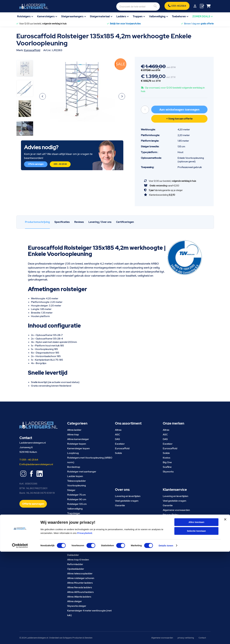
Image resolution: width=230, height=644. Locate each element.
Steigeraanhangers (72, 16)
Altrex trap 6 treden (78, 560)
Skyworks (168, 472)
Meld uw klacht (171, 524)
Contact (167, 538)
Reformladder (75, 564)
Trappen (138, 16)
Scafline (167, 467)
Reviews (79, 222)
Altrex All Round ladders (80, 592)
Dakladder (73, 555)
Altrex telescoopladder (80, 573)
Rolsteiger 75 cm (76, 495)
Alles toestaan (196, 614)
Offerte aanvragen (36, 164)
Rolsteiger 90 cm (77, 499)
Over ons (168, 529)
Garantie (120, 505)
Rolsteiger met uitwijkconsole (83, 536)
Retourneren (170, 519)
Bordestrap (74, 467)
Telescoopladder (77, 481)
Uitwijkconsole (75, 518)
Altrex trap (73, 435)
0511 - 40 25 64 (60, 164)
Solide (118, 453)
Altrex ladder (74, 430)
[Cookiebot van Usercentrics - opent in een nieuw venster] (20, 638)
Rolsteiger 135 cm (77, 504)
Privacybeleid (85, 625)
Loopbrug (73, 453)
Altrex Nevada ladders (80, 587)
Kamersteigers (46, 16)
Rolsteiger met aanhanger (82, 472)
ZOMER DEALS (201, 16)
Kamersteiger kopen (78, 448)
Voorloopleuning (77, 485)
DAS (117, 439)
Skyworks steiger (77, 606)
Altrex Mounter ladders (80, 583)
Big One (167, 462)
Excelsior (120, 444)
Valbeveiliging (157, 16)
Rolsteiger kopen (77, 444)
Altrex (118, 430)
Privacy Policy (171, 515)
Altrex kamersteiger (78, 439)
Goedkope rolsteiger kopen (82, 546)
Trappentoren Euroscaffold (83, 523)
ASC (118, 435)
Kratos (166, 458)
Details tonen (166, 638)
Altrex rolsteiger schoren (81, 578)
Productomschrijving (37, 222)
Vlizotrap (72, 550)
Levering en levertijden (128, 496)
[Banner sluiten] (225, 615)
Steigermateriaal (100, 16)
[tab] (37, 222)
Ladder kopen (75, 476)
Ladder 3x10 (74, 527)
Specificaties (62, 222)
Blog (165, 533)
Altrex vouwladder (77, 532)
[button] (43, 96)
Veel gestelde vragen (127, 501)
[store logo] (34, 6)
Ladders (121, 16)
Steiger (71, 490)
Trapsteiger (74, 513)
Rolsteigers (24, 16)
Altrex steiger (75, 601)
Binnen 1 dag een (199, 24)
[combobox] (121, 6)
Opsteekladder (76, 569)
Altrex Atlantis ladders (79, 597)
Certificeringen (125, 222)
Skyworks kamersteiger (80, 541)
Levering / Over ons (100, 222)
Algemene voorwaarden (176, 510)
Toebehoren (179, 16)
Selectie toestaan (196, 623)
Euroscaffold (32, 50)
